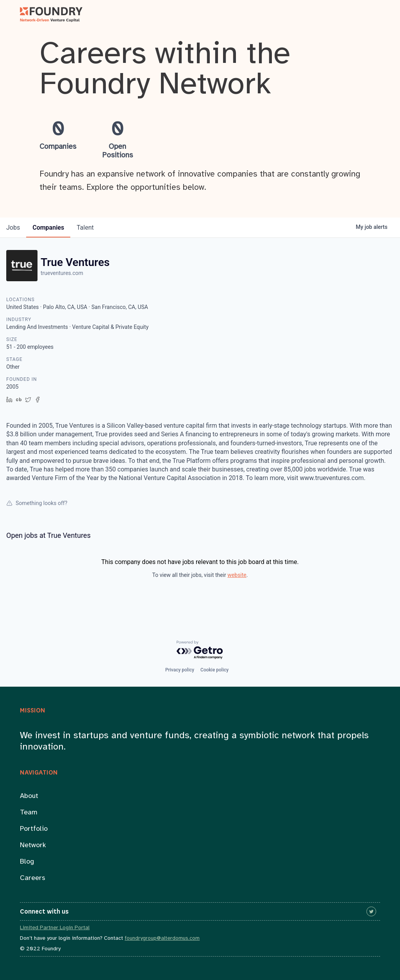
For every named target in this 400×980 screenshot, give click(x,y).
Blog (27, 862)
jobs (13, 228)
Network (33, 845)
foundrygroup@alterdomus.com (162, 938)
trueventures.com (62, 273)
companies (48, 228)
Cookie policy (214, 670)
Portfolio (34, 829)
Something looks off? (37, 503)
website (237, 575)
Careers (33, 878)
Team (29, 813)
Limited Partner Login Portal (55, 928)
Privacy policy (180, 670)
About (29, 796)
